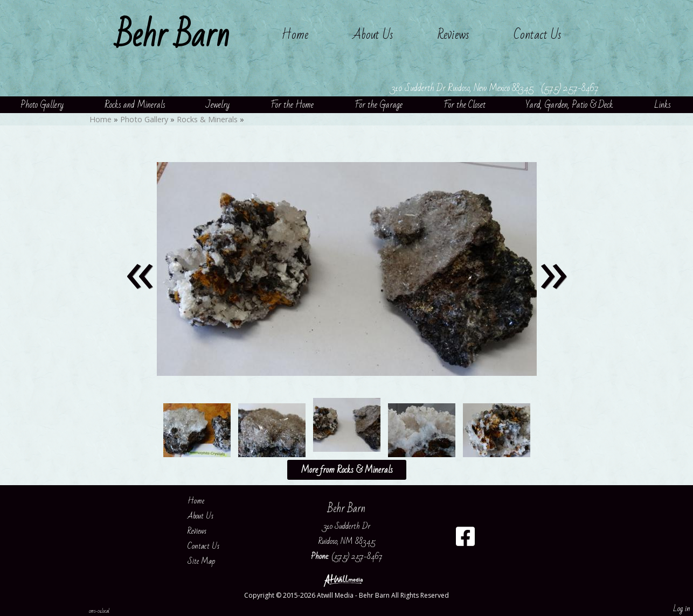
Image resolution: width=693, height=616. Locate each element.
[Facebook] (465, 540)
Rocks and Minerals (135, 105)
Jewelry (218, 105)
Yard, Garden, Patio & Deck (570, 105)
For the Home (292, 105)
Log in (682, 608)
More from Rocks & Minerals (347, 470)
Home (295, 35)
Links (663, 105)
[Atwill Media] (346, 580)
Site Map (209, 561)
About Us (373, 35)
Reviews (453, 35)
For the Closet (465, 105)
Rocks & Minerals (207, 119)
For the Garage (379, 105)
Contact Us (538, 35)
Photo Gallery (42, 105)
